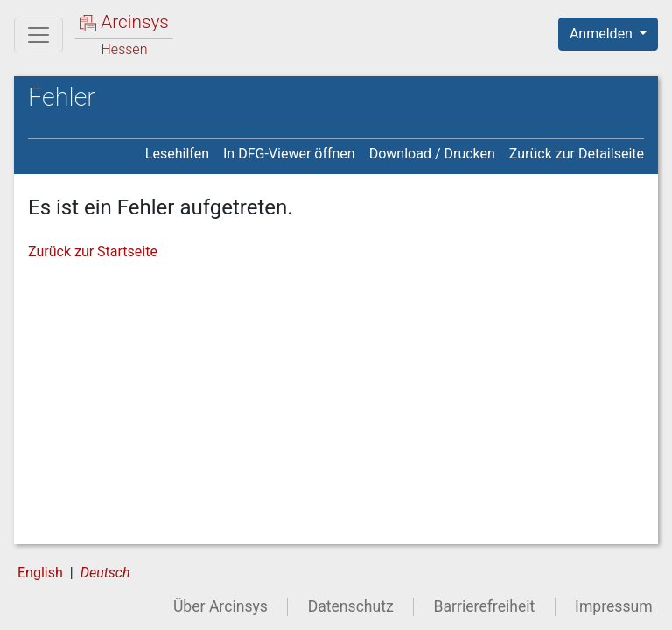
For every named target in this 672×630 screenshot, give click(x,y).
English (40, 573)
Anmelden (603, 34)
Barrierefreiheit (485, 606)
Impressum (614, 606)
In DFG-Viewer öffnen (289, 154)
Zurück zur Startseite (93, 252)
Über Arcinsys (220, 606)
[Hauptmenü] (38, 35)
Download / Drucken (432, 154)
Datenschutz (351, 606)
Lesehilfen (177, 154)
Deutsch (105, 573)
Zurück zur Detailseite (577, 154)
